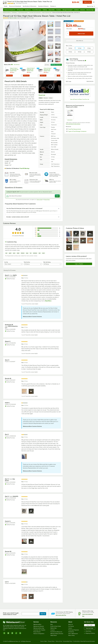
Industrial (83, 10)
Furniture (59, 10)
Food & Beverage (37, 10)
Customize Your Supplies (39, 630)
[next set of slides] (61, 72)
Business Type (90, 10)
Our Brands (71, 626)
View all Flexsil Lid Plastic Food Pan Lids (80, 99)
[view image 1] (69, 234)
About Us (71, 624)
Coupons (53, 630)
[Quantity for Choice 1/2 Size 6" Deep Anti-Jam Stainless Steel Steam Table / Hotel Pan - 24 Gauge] (39, 76)
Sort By (6, 262)
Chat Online (88, 631)
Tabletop (45, 10)
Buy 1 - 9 (68, 23)
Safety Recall (53, 635)
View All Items (17, 65)
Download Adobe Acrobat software (73, 124)
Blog (52, 624)
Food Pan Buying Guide (79, 129)
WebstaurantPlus (37, 624)
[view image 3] (83, 234)
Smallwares (28, 10)
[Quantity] (68, 34)
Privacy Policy (47, 200)
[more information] (85, 61)
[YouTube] (8, 633)
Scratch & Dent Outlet (56, 626)
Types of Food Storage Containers (81, 131)
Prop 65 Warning (24, 168)
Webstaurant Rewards (39, 626)
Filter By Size (27, 262)
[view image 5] (69, 241)
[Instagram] (4, 633)
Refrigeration (20, 10)
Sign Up (43, 614)
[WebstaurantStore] (16, 622)
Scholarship (71, 632)
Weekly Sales (54, 628)
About (41, 98)
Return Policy (72, 635)
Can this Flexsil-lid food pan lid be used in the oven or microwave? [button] (24, 208)
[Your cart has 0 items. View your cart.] (93, 5)
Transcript (46, 98)
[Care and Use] (70, 115)
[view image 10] (76, 247)
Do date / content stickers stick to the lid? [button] (18, 217)
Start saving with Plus (61, 615)
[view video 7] (83, 241)
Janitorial (76, 10)
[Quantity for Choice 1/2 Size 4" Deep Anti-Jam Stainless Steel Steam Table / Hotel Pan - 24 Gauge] (22, 76)
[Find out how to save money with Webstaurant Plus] (5, 68)
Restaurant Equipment (10, 10)
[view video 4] (90, 234)
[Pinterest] (20, 633)
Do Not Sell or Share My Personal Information (84, 641)
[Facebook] (12, 633)
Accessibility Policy (68, 641)
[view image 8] (90, 241)
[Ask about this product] (33, 196)
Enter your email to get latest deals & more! (11, 614)
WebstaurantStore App (39, 628)
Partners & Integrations (39, 634)
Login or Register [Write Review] (79, 264)
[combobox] (47, 5)
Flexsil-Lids (42, 95)
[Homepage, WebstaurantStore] (16, 5)
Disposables (52, 10)
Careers (70, 628)
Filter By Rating (47, 262)
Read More (48, 301)
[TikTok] (16, 633)
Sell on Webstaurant (73, 634)
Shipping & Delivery (90, 633)
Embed (51, 98)
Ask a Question (56, 65)
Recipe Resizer (37, 632)
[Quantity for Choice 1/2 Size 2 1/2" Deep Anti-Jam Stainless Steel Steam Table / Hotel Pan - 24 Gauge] (5, 76)
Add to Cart (9, 76)
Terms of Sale (44, 641)
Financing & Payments (74, 630)
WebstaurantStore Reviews (57, 634)
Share (47, 65)
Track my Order (90, 628)
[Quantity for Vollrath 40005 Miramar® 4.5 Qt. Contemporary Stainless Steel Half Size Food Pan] (56, 76)
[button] (50, 24)
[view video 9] (69, 247)
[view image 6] (76, 241)
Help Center (90, 625)
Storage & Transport (67, 10)
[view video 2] (76, 234)
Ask (57, 196)
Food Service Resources (56, 632)
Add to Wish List (80, 41)
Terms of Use (40, 200)
